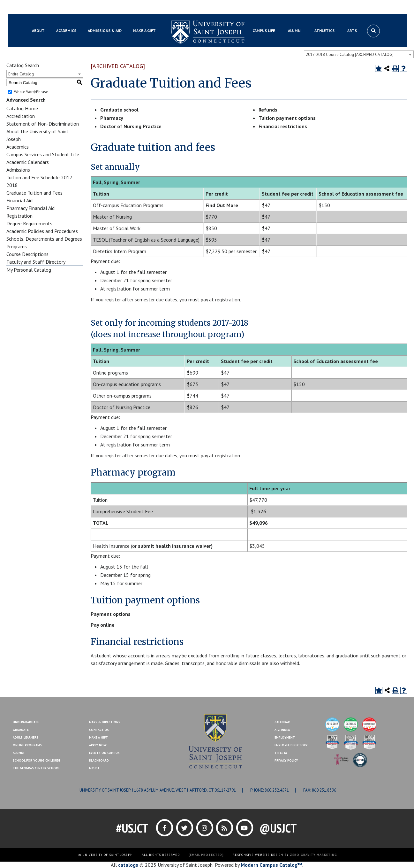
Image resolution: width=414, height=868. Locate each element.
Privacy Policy (286, 760)
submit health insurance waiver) (175, 546)
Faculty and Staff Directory (36, 262)
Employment (285, 737)
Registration (19, 216)
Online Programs (27, 745)
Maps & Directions (105, 722)
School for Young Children (36, 760)
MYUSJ (64, 7)
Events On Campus (104, 753)
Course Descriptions (27, 254)
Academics (18, 147)
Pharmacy (112, 118)
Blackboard (41, 7)
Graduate (21, 730)
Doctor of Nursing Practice (131, 126)
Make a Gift (376, 7)
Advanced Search (26, 100)
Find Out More (222, 205)
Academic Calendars (28, 162)
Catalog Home (22, 108)
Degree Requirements (29, 223)
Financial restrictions (283, 126)
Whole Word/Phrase (31, 92)
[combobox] (359, 54)
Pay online (103, 625)
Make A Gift (98, 737)
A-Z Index (282, 730)
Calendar (282, 722)
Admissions (18, 170)
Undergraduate (26, 722)
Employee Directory (291, 745)
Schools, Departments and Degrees (44, 239)
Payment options (111, 614)
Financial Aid (19, 200)
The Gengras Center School (36, 768)
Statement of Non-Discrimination (43, 124)
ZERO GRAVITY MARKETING (313, 855)
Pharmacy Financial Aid (30, 208)
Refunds (268, 110)
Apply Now (98, 745)
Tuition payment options (287, 118)
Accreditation (21, 116)
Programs (17, 246)
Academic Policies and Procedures (42, 231)
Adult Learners (26, 737)
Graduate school (119, 110)
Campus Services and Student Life (43, 154)
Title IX (281, 753)
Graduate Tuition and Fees (34, 193)
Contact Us (348, 7)
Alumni (19, 753)
